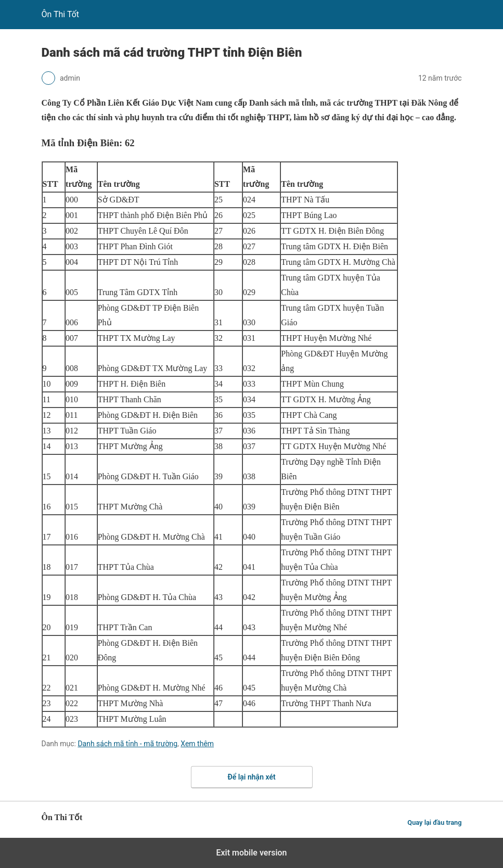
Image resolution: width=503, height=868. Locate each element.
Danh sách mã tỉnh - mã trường (127, 744)
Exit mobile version (251, 853)
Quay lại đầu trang (434, 822)
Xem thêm (197, 744)
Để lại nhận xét (251, 777)
